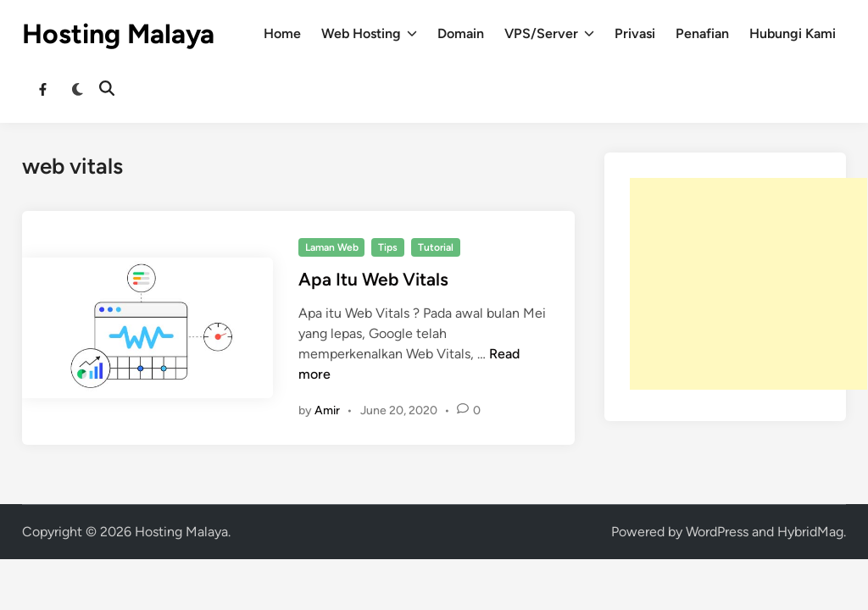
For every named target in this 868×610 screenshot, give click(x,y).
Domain (461, 33)
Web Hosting (369, 34)
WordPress (717, 532)
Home (282, 33)
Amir (327, 410)
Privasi (635, 33)
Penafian (702, 33)
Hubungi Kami (793, 33)
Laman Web (332, 247)
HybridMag (810, 532)
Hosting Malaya (118, 34)
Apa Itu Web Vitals (373, 279)
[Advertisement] (748, 284)
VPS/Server (549, 34)
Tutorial (436, 247)
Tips (388, 247)
